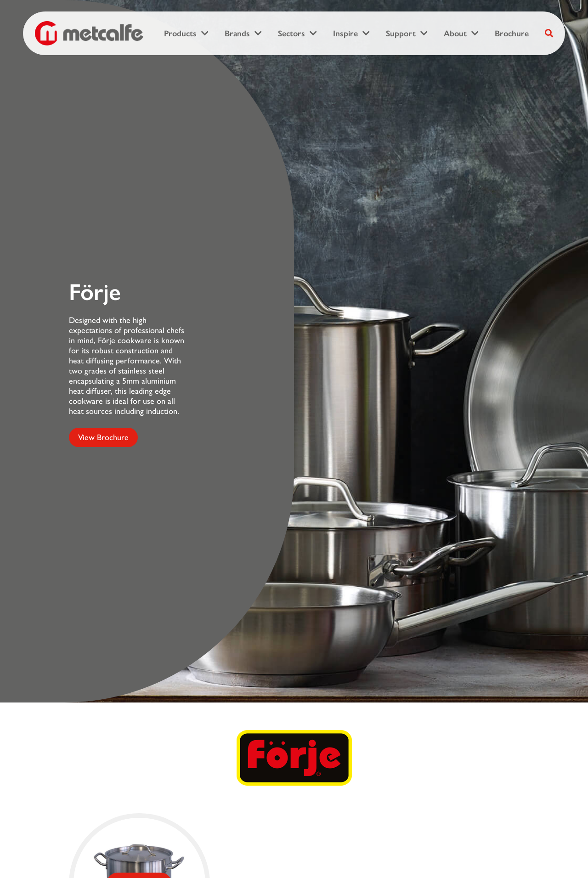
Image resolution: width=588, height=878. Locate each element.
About (455, 34)
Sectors (291, 34)
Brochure (512, 34)
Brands (237, 34)
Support (401, 34)
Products (180, 34)
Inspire (345, 34)
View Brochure (103, 437)
